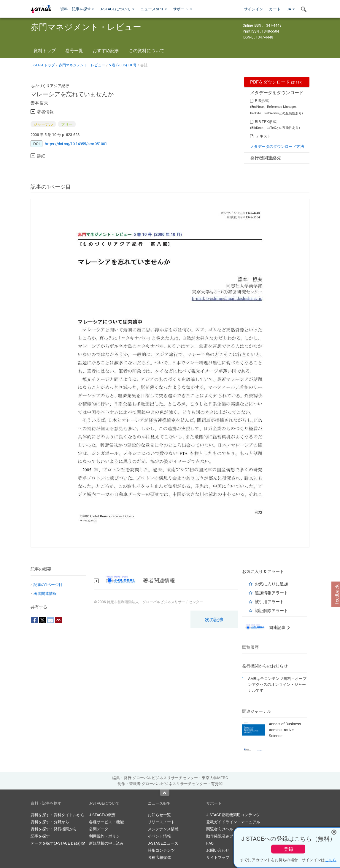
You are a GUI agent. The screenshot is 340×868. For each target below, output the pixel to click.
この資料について (147, 50)
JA (291, 9)
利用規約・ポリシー (106, 836)
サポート (183, 9)
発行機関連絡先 (266, 158)
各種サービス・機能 (106, 822)
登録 (288, 849)
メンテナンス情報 (163, 829)
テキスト (263, 136)
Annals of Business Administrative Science (285, 730)
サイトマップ (218, 857)
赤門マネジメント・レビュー (82, 65)
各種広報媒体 (159, 857)
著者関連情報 (45, 593)
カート (275, 9)
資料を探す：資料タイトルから (58, 815)
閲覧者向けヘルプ (222, 829)
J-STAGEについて (117, 9)
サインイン (254, 9)
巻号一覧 (74, 50)
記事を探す (40, 836)
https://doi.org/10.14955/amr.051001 (76, 144)
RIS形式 (262, 100)
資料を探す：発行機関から (54, 829)
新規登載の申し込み (106, 843)
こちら (331, 860)
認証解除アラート (271, 610)
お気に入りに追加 (271, 584)
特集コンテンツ (161, 850)
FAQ (210, 843)
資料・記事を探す (77, 9)
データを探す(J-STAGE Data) (58, 843)
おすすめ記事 (106, 50)
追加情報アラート (271, 593)
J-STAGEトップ (43, 65)
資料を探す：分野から (50, 822)
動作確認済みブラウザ (225, 836)
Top (165, 793)
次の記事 (214, 619)
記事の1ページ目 (48, 584)
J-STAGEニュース (163, 843)
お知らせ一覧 (159, 815)
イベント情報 (159, 836)
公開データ (99, 829)
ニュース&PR (154, 9)
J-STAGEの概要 (102, 815)
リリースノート (161, 822)
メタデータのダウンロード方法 (277, 146)
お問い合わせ (218, 850)
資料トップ (45, 50)
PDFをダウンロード (276, 82)
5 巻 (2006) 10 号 (123, 65)
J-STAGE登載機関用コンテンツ (233, 815)
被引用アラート (269, 602)
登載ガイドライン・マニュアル (233, 822)
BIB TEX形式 (266, 121)
